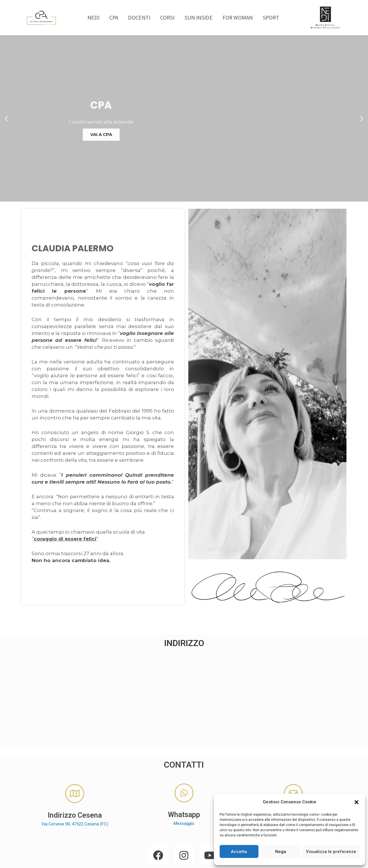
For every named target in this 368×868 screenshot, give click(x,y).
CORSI (167, 18)
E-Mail (293, 791)
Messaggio (184, 799)
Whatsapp (184, 790)
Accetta (239, 852)
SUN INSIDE (199, 18)
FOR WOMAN (238, 18)
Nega (281, 852)
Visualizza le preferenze (331, 852)
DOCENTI (139, 18)
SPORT (271, 18)
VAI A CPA (184, 161)
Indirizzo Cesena (75, 791)
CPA (114, 18)
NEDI (93, 18)
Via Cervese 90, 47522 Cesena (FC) (75, 800)
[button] (356, 802)
